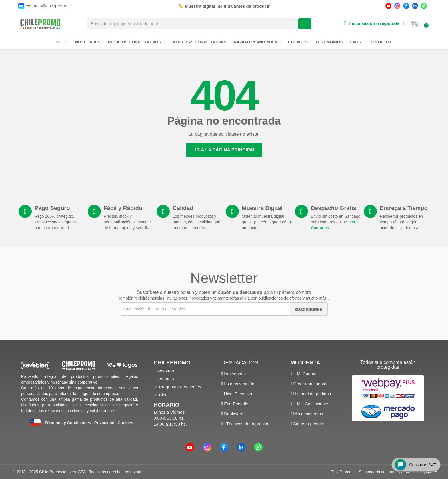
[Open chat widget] (414, 463)
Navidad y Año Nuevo (257, 42)
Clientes (298, 42)
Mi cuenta (305, 363)
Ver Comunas (338, 228)
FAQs (356, 42)
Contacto (380, 42)
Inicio (62, 42)
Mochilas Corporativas (199, 42)
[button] (224, 150)
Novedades (88, 42)
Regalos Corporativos (136, 42)
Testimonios (329, 42)
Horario (167, 405)
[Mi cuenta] (374, 24)
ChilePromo (172, 363)
